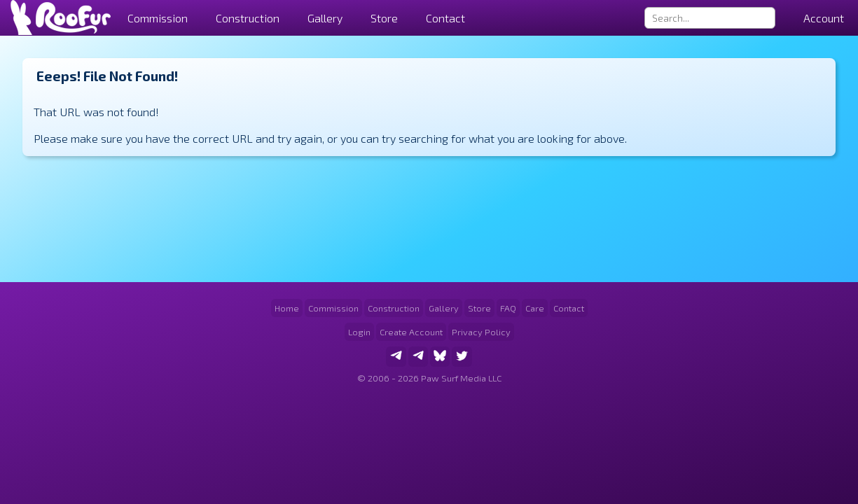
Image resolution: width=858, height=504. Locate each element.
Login (359, 332)
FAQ (508, 308)
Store (384, 18)
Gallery (325, 18)
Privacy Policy (481, 332)
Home (287, 308)
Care (535, 308)
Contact (445, 18)
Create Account (411, 332)
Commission (333, 308)
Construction (394, 308)
